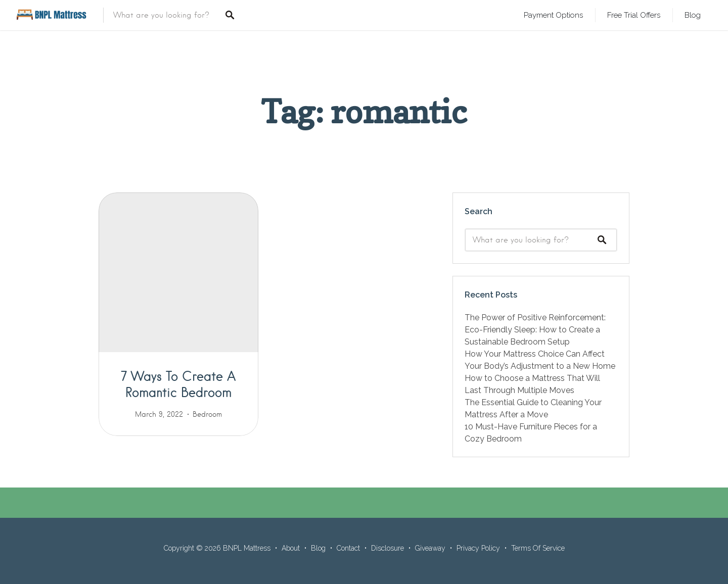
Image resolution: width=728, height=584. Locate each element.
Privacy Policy (478, 548)
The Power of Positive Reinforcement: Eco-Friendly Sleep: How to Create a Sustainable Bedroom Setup (535, 330)
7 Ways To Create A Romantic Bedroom (178, 384)
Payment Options (553, 15)
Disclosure (388, 548)
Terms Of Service (538, 548)
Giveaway (430, 548)
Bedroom (207, 414)
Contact (348, 548)
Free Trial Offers (634, 15)
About (291, 548)
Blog (693, 15)
